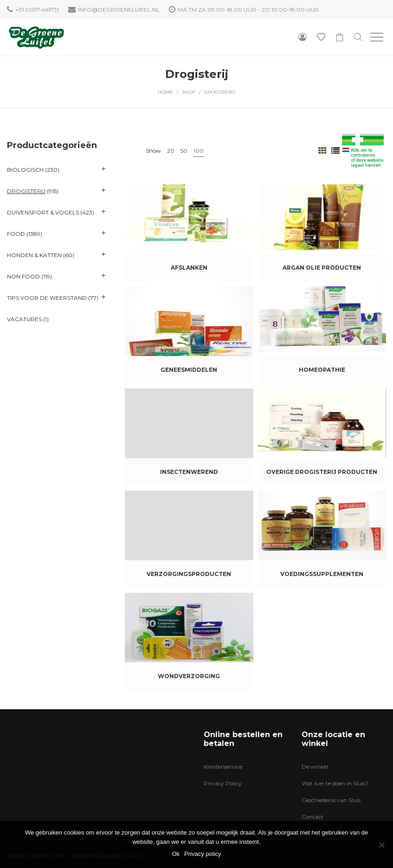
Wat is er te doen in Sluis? (335, 783)
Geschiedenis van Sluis (331, 800)
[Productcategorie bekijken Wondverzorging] (189, 641)
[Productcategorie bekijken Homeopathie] (322, 335)
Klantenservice (223, 767)
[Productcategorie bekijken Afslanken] (189, 233)
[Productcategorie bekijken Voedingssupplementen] (322, 539)
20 (171, 151)
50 (184, 151)
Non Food (23, 276)
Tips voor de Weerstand (47, 298)
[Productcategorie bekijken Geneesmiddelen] (189, 335)
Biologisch (25, 170)
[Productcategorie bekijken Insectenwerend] (189, 437)
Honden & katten (34, 255)
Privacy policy (203, 854)
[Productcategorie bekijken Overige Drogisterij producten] (322, 437)
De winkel (315, 767)
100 (199, 151)
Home (165, 92)
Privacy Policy (223, 783)
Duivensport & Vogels (43, 212)
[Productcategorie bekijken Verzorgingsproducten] (189, 539)
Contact (312, 817)
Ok (176, 854)
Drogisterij (26, 191)
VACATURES (24, 319)
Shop (189, 92)
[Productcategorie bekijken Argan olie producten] (322, 233)
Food (16, 234)
